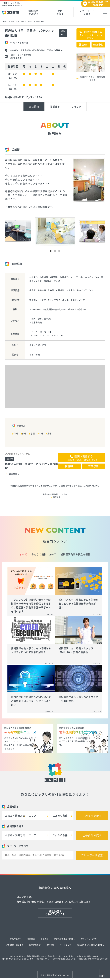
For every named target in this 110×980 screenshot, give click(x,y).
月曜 (16, 434)
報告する (57, 497)
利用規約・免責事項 (15, 945)
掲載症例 (55, 107)
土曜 (49, 434)
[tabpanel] (55, 232)
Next (106, 208)
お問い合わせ (35, 945)
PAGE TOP (103, 976)
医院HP (83, 45)
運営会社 (50, 945)
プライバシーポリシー (90, 939)
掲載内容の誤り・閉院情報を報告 (93, 78)
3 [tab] (59, 251)
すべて (23, 554)
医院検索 (44, 939)
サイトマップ (65, 945)
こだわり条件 (60, 816)
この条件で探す (92, 816)
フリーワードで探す (87, 12)
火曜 (24, 434)
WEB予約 (98, 45)
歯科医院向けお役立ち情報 (75, 554)
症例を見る (14, 474)
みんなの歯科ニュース (44, 554)
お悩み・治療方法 (15, 816)
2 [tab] (55, 251)
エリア (33, 816)
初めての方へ (16, 939)
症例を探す (60, 12)
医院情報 (34, 107)
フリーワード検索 (92, 855)
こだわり (76, 107)
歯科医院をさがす (33, 12)
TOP (4, 22)
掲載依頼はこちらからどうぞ (55, 913)
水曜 (33, 434)
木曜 (41, 434)
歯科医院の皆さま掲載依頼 (98, 4)
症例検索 (31, 939)
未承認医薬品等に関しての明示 (90, 945)
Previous (4, 208)
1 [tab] (51, 251)
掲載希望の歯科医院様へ (65, 939)
